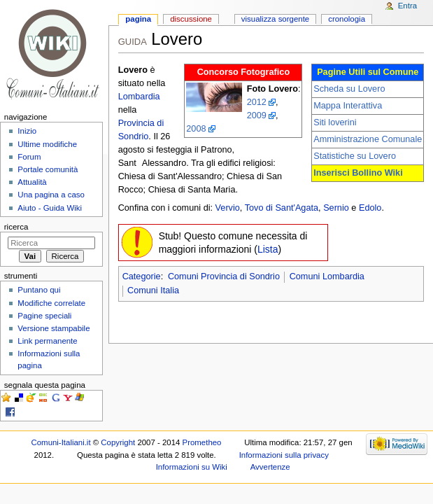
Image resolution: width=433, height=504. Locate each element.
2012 (257, 102)
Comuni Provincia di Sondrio (224, 276)
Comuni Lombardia (327, 276)
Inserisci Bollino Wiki (358, 173)
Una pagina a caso (51, 195)
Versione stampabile (54, 328)
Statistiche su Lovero (355, 156)
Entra (407, 6)
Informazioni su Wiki (192, 467)
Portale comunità (48, 169)
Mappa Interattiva (348, 106)
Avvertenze (270, 467)
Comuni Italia (153, 290)
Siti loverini (335, 122)
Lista (268, 249)
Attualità (32, 182)
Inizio (27, 131)
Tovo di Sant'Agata (282, 208)
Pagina (138, 19)
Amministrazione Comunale (368, 139)
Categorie (142, 276)
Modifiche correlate (51, 303)
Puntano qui (39, 290)
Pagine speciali (44, 316)
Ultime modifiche (47, 144)
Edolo (370, 208)
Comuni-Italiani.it (61, 442)
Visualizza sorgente (275, 19)
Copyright (118, 442)
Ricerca (16, 227)
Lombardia (139, 97)
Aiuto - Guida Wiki (50, 208)
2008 (196, 129)
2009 (257, 115)
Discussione (191, 19)
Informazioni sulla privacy (284, 455)
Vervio (228, 208)
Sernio (336, 208)
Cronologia (347, 19)
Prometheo (202, 442)
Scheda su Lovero (349, 89)
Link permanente (47, 341)
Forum (29, 157)
